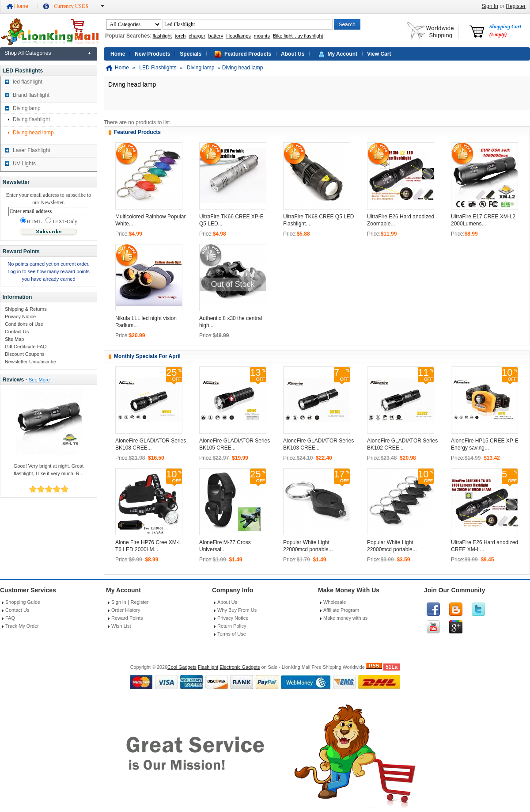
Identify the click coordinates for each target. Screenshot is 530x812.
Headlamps (238, 36)
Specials (191, 54)
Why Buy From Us (237, 610)
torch (180, 36)
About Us (293, 54)
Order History (126, 610)
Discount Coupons (25, 354)
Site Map (14, 339)
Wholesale (335, 602)
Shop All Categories (28, 53)
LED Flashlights (158, 68)
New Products (152, 54)
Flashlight (208, 667)
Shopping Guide (23, 602)
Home (21, 6)
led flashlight (28, 82)
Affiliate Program (341, 610)
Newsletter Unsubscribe (30, 362)
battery (216, 36)
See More (39, 380)
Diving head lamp (33, 133)
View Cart (379, 54)
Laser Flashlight (32, 150)
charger (197, 36)
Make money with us (345, 618)
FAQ (10, 618)
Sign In (490, 6)
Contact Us (17, 332)
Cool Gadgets (182, 667)
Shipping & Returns (26, 309)
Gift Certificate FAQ (26, 347)
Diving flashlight (31, 119)
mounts (262, 36)
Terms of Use (232, 634)
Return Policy (232, 626)
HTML (31, 221)
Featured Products (248, 54)
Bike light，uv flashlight (298, 36)
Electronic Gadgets (240, 667)
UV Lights (24, 164)
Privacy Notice (20, 316)
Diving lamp (27, 108)
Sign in (119, 602)
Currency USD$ (71, 6)
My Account (342, 54)
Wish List (121, 626)
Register (516, 6)
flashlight (162, 36)
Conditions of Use (24, 324)
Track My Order (22, 626)
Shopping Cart (505, 30)
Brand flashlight (31, 95)
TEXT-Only (61, 221)
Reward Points (127, 618)
